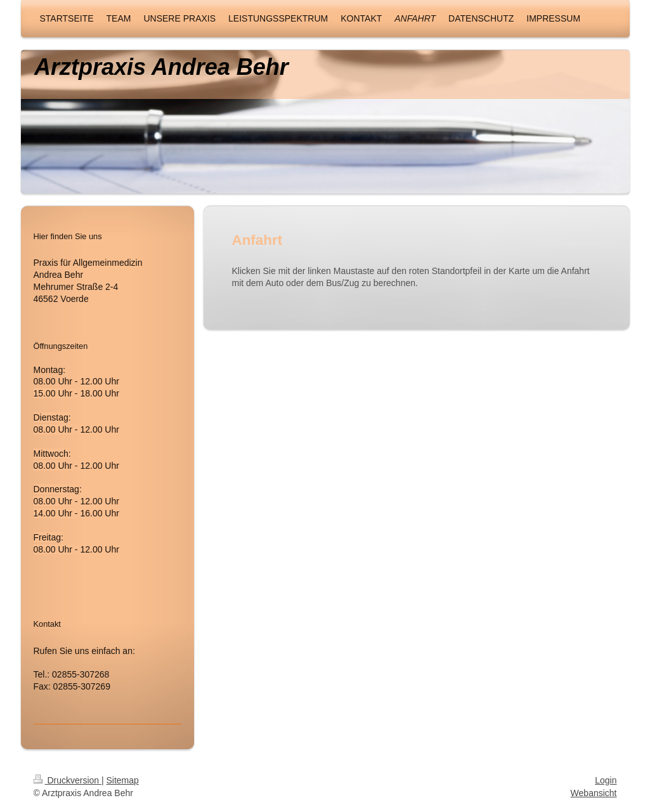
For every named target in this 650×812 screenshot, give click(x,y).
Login (606, 780)
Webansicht (594, 793)
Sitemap (123, 780)
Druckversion (68, 780)
